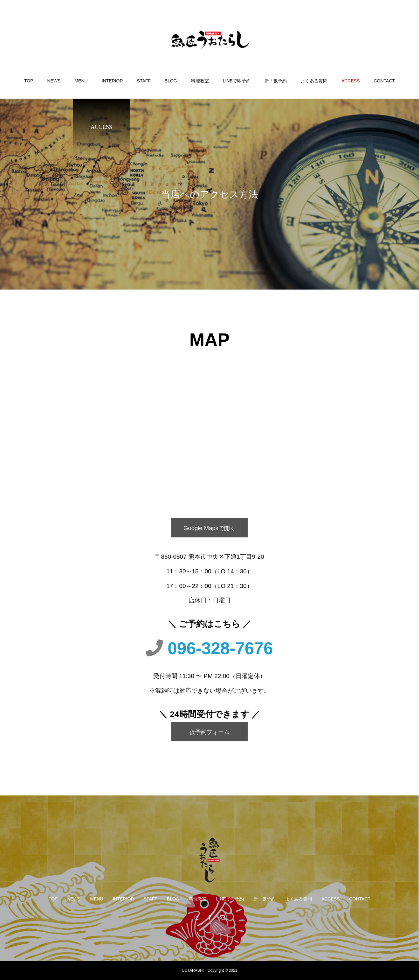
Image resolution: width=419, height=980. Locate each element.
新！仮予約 (276, 81)
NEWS (54, 81)
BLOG (171, 81)
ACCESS (351, 81)
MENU (81, 81)
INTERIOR (112, 81)
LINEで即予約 (237, 81)
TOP (29, 81)
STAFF (144, 81)
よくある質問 (314, 81)
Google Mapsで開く (209, 528)
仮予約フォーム (210, 732)
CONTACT (384, 81)
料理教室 (200, 81)
